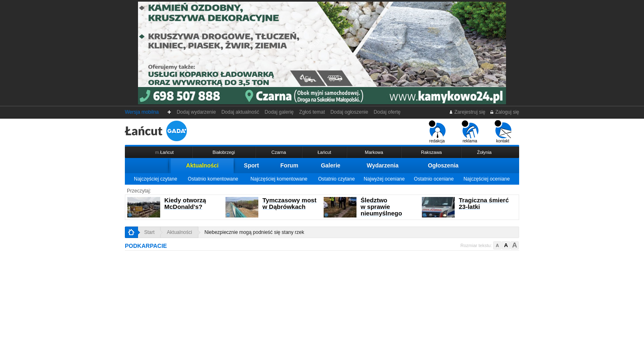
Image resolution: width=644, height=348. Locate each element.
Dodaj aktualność (240, 112)
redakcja (437, 132)
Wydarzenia (383, 165)
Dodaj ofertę (387, 112)
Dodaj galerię (279, 112)
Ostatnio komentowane (213, 179)
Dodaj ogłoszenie (349, 112)
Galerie (330, 165)
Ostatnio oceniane (434, 179)
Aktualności (202, 165)
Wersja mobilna (142, 112)
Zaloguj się (504, 112)
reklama (470, 132)
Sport (252, 165)
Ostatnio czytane (336, 179)
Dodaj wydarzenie (197, 112)
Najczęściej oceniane (486, 179)
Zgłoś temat (312, 112)
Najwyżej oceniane (384, 179)
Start (149, 232)
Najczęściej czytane (155, 179)
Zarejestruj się (467, 112)
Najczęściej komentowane (279, 179)
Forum (290, 165)
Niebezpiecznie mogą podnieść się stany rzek (254, 232)
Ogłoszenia (443, 165)
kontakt (503, 132)
